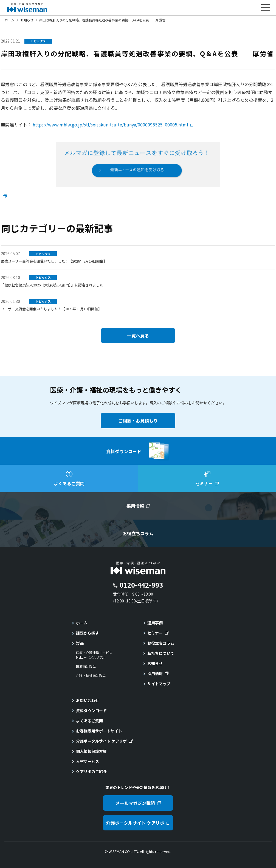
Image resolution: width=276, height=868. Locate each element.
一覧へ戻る (138, 336)
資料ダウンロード (91, 711)
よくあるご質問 (89, 721)
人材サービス (88, 761)
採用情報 (155, 673)
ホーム (9, 20)
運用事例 (155, 623)
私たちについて (161, 653)
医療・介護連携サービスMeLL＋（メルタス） (94, 655)
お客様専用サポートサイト (99, 731)
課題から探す (88, 633)
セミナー (155, 633)
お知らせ (27, 20)
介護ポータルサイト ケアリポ (101, 741)
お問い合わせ (88, 700)
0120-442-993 (141, 585)
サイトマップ (159, 684)
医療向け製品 (86, 666)
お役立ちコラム (161, 643)
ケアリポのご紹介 (91, 771)
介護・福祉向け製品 (91, 675)
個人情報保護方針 (91, 751)
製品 (80, 643)
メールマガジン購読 (135, 803)
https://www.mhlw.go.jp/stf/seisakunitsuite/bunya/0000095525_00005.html (110, 125)
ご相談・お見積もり (138, 421)
